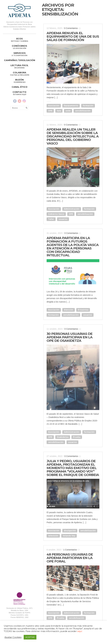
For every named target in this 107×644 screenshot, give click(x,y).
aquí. (80, 631)
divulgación (70, 531)
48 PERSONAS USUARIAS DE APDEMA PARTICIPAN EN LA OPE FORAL (70, 558)
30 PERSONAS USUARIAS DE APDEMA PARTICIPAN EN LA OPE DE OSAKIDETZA (70, 337)
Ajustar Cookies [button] (13, 637)
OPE (50, 111)
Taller (51, 219)
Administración (72, 209)
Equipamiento (71, 106)
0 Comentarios (71, 28)
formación (88, 106)
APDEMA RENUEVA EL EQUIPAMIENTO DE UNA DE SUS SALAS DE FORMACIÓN (73, 37)
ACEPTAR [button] (30, 637)
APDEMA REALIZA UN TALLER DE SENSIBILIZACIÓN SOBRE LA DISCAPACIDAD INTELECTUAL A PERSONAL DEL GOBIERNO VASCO (73, 136)
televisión (53, 536)
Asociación (54, 106)
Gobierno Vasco (56, 214)
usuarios (63, 219)
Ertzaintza (83, 310)
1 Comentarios (70, 550)
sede (68, 111)
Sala (59, 111)
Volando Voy (69, 536)
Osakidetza (63, 437)
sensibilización (83, 111)
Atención (69, 310)
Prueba (77, 437)
